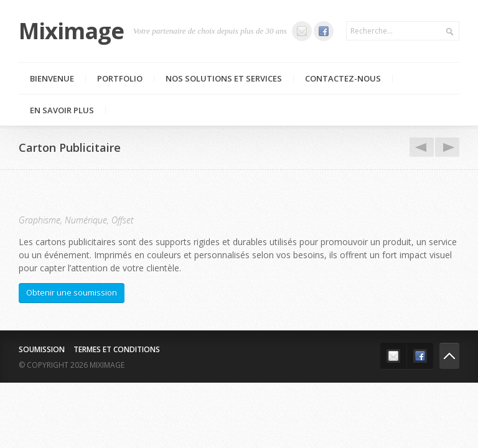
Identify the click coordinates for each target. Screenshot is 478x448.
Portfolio (120, 78)
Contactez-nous (343, 78)
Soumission (42, 349)
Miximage (71, 31)
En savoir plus (62, 110)
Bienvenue (52, 78)
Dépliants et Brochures (419, 147)
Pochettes (445, 147)
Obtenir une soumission (72, 292)
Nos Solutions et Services (224, 78)
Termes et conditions (117, 349)
